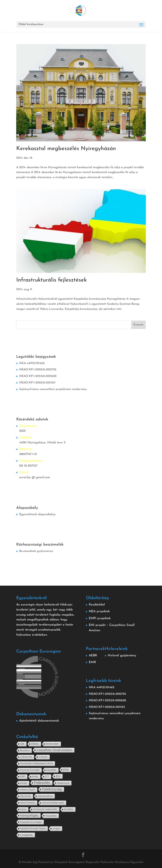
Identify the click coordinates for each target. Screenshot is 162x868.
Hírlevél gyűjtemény (122, 656)
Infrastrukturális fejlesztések (51, 280)
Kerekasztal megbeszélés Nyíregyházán (66, 149)
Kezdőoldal (97, 605)
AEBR (93, 656)
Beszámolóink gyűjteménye (36, 551)
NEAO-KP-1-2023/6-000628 (38, 376)
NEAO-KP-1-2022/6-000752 (38, 370)
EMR (92, 662)
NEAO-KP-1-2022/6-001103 (37, 383)
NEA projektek (99, 611)
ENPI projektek (100, 618)
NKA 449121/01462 (32, 363)
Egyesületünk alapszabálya (37, 514)
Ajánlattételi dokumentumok (39, 721)
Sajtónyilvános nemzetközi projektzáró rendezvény (53, 389)
